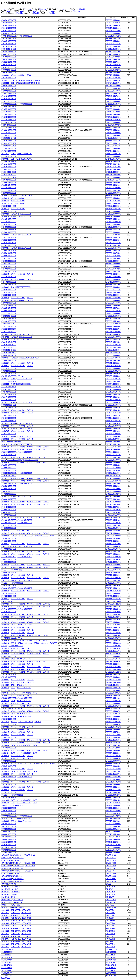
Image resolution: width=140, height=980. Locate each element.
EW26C (46, 481)
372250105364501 (18, 203)
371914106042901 (9, 172)
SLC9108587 (7, 970)
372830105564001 (9, 303)
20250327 (5, 159)
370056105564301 (9, 20)
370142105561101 (9, 28)
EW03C (30, 274)
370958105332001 (9, 88)
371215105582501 (9, 117)
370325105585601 (9, 41)
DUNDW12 (6, 892)
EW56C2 (46, 743)
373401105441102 (9, 415)
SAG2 (13, 714)
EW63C (30, 790)
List (29, 9)
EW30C (51, 536)
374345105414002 (18, 544)
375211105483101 (24, 693)
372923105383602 (9, 326)
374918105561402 (18, 627)
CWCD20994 (7, 881)
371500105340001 (9, 135)
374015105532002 (9, 494)
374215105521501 (9, 525)
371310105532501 (9, 128)
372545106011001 (9, 245)
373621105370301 (18, 439)
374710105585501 (9, 593)
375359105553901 (18, 735)
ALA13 (13, 444)
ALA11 (13, 358)
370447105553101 (9, 54)
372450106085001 (9, 227)
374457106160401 (9, 559)
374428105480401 (18, 554)
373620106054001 (23, 436)
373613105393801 (9, 434)
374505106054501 (15, 570)
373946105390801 (18, 478)
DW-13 (14, 894)
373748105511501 (25, 444)
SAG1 (13, 659)
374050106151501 (9, 512)
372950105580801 (25, 337)
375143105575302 (18, 680)
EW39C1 (46, 604)
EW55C (53, 764)
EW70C (46, 578)
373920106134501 (9, 470)
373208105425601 (25, 379)
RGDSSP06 (15, 923)
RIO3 (3, 442)
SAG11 (4, 646)
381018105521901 (9, 845)
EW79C (46, 614)
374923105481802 (18, 635)
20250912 (5, 782)
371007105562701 (9, 94)
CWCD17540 (7, 866)
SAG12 (14, 821)
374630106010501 (9, 586)
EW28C (36, 358)
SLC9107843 (7, 965)
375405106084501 (9, 737)
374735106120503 (9, 601)
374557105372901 (9, 580)
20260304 (5, 75)
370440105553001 (9, 52)
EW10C (30, 340)
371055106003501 (9, 109)
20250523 (5, 80)
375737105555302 (18, 790)
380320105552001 (9, 826)
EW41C (30, 599)
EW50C (30, 664)
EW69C (46, 478)
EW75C (30, 363)
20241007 (5, 918)
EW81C (30, 298)
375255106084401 (24, 701)
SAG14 (14, 764)
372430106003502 (9, 222)
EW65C (30, 758)
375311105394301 (26, 722)
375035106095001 (9, 656)
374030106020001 (24, 497)
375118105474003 (18, 669)
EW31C (46, 544)
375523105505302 (25, 764)
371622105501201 (9, 143)
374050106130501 (9, 510)
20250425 (5, 803)
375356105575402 (18, 732)
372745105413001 (9, 285)
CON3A (14, 80)
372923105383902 (9, 332)
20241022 (5, 154)
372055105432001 (9, 185)
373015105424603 (9, 350)
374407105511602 (18, 552)
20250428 (5, 217)
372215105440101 (25, 196)
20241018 (5, 921)
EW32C (46, 463)
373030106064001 (9, 355)
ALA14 (13, 423)
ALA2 (13, 497)
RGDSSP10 (15, 934)
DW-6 (13, 693)
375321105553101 (9, 724)
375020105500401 (18, 654)
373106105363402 (18, 366)
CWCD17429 (7, 860)
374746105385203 (9, 609)
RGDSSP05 (15, 921)
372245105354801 (18, 201)
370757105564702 (25, 83)
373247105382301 (9, 395)
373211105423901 (9, 381)
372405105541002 (9, 219)
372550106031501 (9, 251)
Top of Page (6, 978)
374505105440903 (18, 567)
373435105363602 (18, 426)
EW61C (30, 774)
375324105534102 (18, 727)
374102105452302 (9, 520)
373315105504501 (9, 405)
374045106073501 (9, 507)
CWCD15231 (7, 858)
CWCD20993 (7, 879)
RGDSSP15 (15, 947)
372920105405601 (9, 319)
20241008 (5, 923)
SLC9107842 (7, 962)
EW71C (46, 554)
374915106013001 (25, 625)
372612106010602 (9, 258)
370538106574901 (9, 62)
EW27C (30, 334)
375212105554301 (18, 696)
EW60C (30, 732)
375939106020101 (9, 813)
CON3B (14, 83)
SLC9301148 (7, 976)
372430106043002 (9, 224)
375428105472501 (24, 745)
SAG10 (14, 716)
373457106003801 (25, 429)
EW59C (30, 730)
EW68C (46, 750)
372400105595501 (9, 211)
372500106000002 (9, 232)
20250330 (5, 497)
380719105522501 (9, 837)
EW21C (46, 457)
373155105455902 (9, 376)
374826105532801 (18, 617)
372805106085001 (23, 287)
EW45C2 (46, 669)
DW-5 (13, 753)
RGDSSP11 (15, 936)
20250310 (5, 198)
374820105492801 (18, 614)
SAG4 (13, 688)
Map (26, 9)
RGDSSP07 (15, 926)
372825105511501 (9, 290)
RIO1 (13, 287)
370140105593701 (9, 25)
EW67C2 (53, 643)
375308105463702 (18, 711)
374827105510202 (18, 620)
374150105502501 (9, 523)
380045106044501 (24, 819)
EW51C (30, 787)
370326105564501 (9, 44)
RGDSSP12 (15, 939)
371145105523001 (9, 112)
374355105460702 (9, 546)
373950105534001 (9, 486)
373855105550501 (9, 465)
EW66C (30, 756)
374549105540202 (18, 575)
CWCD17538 (7, 863)
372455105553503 (9, 230)
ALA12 (13, 337)
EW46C (46, 651)
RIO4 (13, 436)
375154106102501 (24, 685)
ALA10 (13, 429)
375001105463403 (25, 643)
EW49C (30, 648)
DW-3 (13, 800)
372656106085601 (9, 266)
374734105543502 (18, 599)
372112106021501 (9, 190)
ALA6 (13, 214)
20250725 (5, 431)
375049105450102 (18, 661)
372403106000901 (24, 214)
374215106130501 (9, 528)
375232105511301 (9, 698)
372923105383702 (9, 329)
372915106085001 (9, 313)
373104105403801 (18, 363)
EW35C (46, 552)
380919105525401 (9, 842)
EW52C (46, 672)
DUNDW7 (5, 897)
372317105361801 (18, 209)
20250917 (5, 544)
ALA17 (13, 196)
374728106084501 (9, 596)
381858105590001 (9, 853)
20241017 (5, 436)
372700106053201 (9, 269)
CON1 (13, 154)
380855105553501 (9, 839)
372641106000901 (9, 264)
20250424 (5, 693)
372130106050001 (9, 193)
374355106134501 (9, 549)
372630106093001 (9, 261)
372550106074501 (9, 253)
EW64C (30, 769)
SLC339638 (6, 955)
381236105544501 (9, 847)
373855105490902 (18, 463)
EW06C (30, 300)
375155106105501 (9, 690)
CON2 (13, 159)
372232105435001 (18, 198)
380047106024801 (25, 821)
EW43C (46, 635)
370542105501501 (9, 67)
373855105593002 (9, 468)
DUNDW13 (6, 894)
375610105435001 (9, 777)
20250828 (5, 502)
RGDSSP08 (15, 928)
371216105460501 (9, 120)
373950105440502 (18, 481)
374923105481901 (9, 638)
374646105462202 (9, 588)
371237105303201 (9, 125)
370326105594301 (9, 46)
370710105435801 (9, 78)
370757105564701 (25, 80)
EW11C (21, 376)
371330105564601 (9, 130)
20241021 (5, 659)
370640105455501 (18, 75)
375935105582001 (9, 811)
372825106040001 (9, 295)
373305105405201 (25, 402)
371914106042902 (9, 175)
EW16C (30, 426)
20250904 (5, 680)
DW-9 (13, 771)
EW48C (30, 627)
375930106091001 (9, 808)
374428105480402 (9, 557)
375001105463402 (18, 641)
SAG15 (14, 643)
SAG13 (4, 795)
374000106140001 (9, 489)
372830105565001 (9, 306)
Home (3, 9)
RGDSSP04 (15, 918)
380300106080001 (9, 824)
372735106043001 (9, 277)
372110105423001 (9, 188)
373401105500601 (9, 418)
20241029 (5, 722)
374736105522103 (18, 607)
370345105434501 (9, 49)
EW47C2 (30, 633)
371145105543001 (9, 114)
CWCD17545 (7, 874)
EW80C (30, 696)
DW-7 (13, 897)
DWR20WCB (7, 900)
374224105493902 (18, 533)
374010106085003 (9, 491)
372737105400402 (18, 279)
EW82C (30, 617)
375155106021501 (24, 688)
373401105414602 (18, 413)
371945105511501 (9, 180)
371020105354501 (9, 99)
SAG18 (4, 805)
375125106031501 (9, 675)
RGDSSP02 (15, 913)
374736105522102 (18, 604)
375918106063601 (16, 805)
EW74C (30, 735)
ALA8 (13, 235)
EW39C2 (46, 607)
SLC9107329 (7, 960)
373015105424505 (9, 347)
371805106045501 (9, 162)
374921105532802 (18, 630)
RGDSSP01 (15, 910)
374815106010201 (9, 612)
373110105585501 (9, 368)
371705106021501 (24, 154)
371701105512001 (9, 151)
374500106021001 (9, 562)
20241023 (5, 947)
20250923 (5, 696)
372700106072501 (9, 272)
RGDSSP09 (15, 931)
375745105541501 (9, 792)
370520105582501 (9, 59)
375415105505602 (18, 740)
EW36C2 (46, 567)
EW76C (30, 439)
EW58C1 (30, 680)
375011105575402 (18, 648)
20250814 (5, 565)
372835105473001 (9, 308)
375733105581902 (18, 787)
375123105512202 (18, 672)
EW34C (30, 531)
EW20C (46, 447)
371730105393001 (9, 156)
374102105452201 (18, 518)
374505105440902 (18, 565)
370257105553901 (9, 31)
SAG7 (4, 570)
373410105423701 (25, 423)
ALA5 (13, 536)
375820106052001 (16, 795)
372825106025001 (9, 292)
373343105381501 (18, 410)
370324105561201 (9, 36)
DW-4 (13, 745)
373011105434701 (18, 340)
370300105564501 (9, 33)
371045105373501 (9, 107)
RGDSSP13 (15, 942)
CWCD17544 (7, 871)
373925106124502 (9, 476)
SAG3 (13, 819)
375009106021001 (16, 646)
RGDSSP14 (15, 944)
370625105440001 (9, 73)
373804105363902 (18, 449)
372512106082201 (9, 237)
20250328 (5, 429)
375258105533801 (18, 703)
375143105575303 (18, 682)
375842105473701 (24, 803)
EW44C (46, 661)
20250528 (5, 214)
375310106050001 (25, 716)
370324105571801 (9, 39)
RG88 (29, 75)
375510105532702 (18, 756)
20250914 (5, 648)
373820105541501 (9, 455)
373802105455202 (18, 447)
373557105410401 (18, 431)
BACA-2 (14, 722)
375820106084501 (9, 798)
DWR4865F (6, 905)
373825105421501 (18, 457)
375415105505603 (18, 743)
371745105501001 (24, 159)
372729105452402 (18, 274)
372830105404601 (18, 300)
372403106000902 (24, 217)
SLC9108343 (7, 968)
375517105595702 (18, 758)
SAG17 (14, 625)
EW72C (46, 518)
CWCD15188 (7, 855)
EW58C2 (30, 682)
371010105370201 (9, 96)
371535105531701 (9, 141)
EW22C (46, 449)
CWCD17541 (7, 868)
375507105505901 (24, 753)
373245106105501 (9, 392)
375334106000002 (18, 730)
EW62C (46, 782)
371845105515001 (9, 169)
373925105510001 (9, 473)
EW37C (46, 591)
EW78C (30, 703)
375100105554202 (18, 664)
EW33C (46, 533)
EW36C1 (46, 565)
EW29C (46, 504)
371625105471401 (9, 146)
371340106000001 (9, 133)
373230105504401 (9, 387)
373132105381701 (9, 371)
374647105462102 (18, 591)
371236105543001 (9, 122)
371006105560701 (9, 91)
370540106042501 (9, 65)
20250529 (5, 384)
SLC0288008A (7, 952)
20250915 (5, 274)
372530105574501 (9, 243)
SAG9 (13, 701)
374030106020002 (9, 499)
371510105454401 (9, 138)
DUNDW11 (6, 889)
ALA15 (13, 379)
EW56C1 (46, 740)
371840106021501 (9, 164)
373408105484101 (9, 421)
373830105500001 (14, 460)
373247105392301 (9, 397)
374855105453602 (18, 622)
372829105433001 (18, 298)
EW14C (30, 413)
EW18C (30, 431)
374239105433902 (24, 536)
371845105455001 (9, 167)
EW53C (46, 706)
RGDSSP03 (15, 915)
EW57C (30, 727)
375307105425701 (9, 709)
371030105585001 (9, 104)
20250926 (5, 787)
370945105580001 (9, 86)
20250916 (5, 614)
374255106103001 (9, 538)
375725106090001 (9, 785)
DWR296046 (6, 902)
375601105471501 (24, 771)
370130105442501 (9, 23)
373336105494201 (9, 408)
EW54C (46, 711)
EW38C (46, 622)
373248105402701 (9, 400)
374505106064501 (9, 573)
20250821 (5, 363)
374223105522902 (18, 531)
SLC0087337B (7, 949)
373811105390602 (9, 452)
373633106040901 (14, 442)
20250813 (5, 604)
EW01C (30, 279)
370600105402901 (9, 70)
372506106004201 (24, 235)
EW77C (30, 410)
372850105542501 (9, 311)
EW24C (46, 502)
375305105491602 (18, 706)
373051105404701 (25, 358)
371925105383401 (9, 177)
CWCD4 (5, 884)
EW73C (46, 654)
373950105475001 (9, 484)
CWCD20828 (7, 876)
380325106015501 (9, 829)
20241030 (5, 800)
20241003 (5, 944)
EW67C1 (46, 641)
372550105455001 (24, 248)
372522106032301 (9, 240)
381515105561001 (9, 850)
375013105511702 (18, 651)
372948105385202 (18, 334)
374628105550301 (16, 583)
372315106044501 (9, 206)
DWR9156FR (7, 908)
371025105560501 (9, 101)
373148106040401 (9, 374)
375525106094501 (9, 766)
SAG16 (4, 583)
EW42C (46, 620)
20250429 (5, 688)
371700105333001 (9, 148)
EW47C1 (30, 630)
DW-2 (20, 638)
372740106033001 (9, 282)
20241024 (5, 936)
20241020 (5, 910)
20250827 (5, 334)
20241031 (5, 915)
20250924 (5, 790)
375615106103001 (9, 779)
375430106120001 (9, 748)
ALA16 (13, 402)
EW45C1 (46, 667)
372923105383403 (9, 324)
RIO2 (13, 384)
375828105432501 (24, 800)
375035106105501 (24, 659)
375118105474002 (18, 667)
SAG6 (13, 685)
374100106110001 (9, 515)
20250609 (5, 235)
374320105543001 (9, 541)
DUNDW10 (6, 887)
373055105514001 (9, 360)
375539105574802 (18, 769)
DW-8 (20, 709)
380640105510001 (9, 834)
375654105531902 (18, 782)
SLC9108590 (7, 973)
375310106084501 (9, 719)
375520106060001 (9, 761)
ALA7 (13, 217)
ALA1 (4, 460)
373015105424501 (9, 342)
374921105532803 (18, 633)
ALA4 (13, 248)
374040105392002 (18, 502)
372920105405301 (9, 316)
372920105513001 (9, 321)
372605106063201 (9, 256)
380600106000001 (9, 832)
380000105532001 (9, 816)
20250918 (5, 554)
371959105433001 (9, 183)
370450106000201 (9, 57)
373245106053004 (9, 389)
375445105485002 (18, 750)
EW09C (30, 366)
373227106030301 (23, 384)
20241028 (5, 926)
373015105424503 (9, 345)
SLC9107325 (7, 957)
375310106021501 (24, 714)
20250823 (5, 599)
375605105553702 (18, 774)
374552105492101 (18, 578)
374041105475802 (18, 504)
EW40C (30, 575)
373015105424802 (9, 353)
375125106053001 (9, 677)
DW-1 (13, 803)
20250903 (5, 279)
